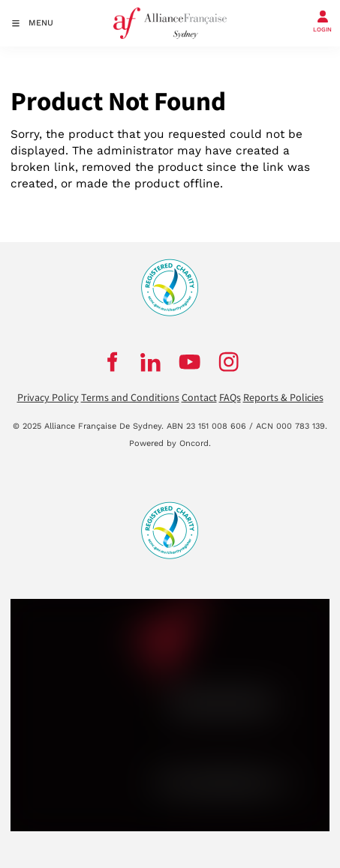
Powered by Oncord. (170, 443)
